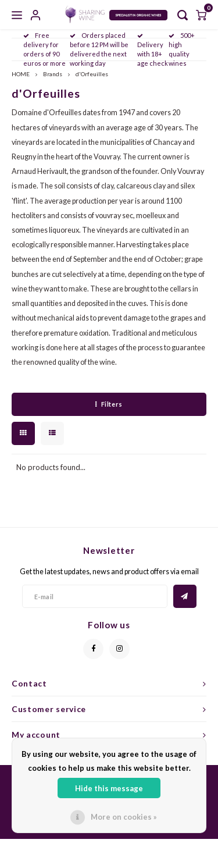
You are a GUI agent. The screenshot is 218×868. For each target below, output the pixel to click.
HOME (21, 74)
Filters (109, 404)
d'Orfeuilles (92, 74)
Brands (53, 74)
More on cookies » (124, 817)
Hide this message (109, 788)
